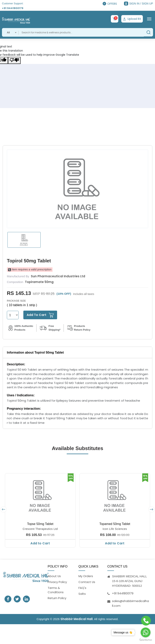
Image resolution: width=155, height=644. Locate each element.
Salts (82, 594)
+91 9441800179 (13, 8)
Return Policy (57, 598)
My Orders (86, 576)
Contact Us (87, 582)
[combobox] (10, 32)
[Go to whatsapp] (146, 632)
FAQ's (82, 588)
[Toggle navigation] (149, 19)
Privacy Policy (57, 582)
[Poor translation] (14, 60)
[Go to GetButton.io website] (146, 640)
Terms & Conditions (56, 590)
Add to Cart (40, 543)
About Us (54, 576)
